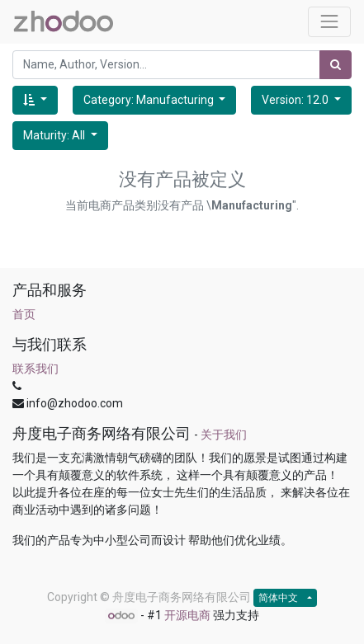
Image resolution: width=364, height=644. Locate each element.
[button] (35, 100)
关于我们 (224, 435)
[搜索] (336, 65)
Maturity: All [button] (55, 135)
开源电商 (187, 615)
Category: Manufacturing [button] (150, 100)
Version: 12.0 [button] (296, 100)
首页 (24, 314)
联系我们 (35, 369)
